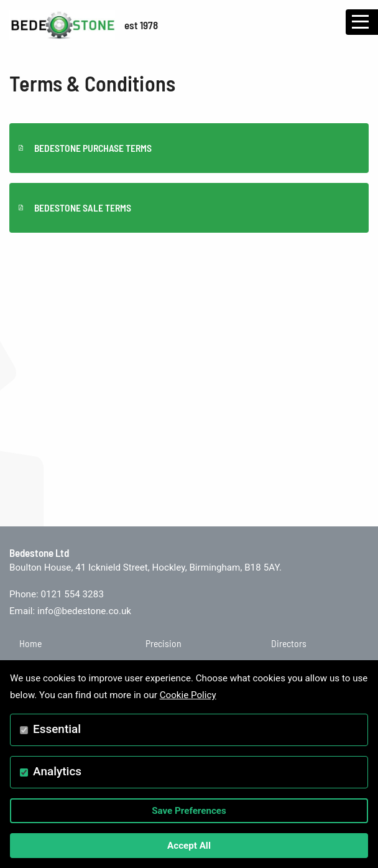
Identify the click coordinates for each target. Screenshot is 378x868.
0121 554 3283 (72, 594)
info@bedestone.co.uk (84, 611)
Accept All (189, 846)
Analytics (57, 771)
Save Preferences (189, 811)
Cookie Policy (188, 695)
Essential (57, 729)
